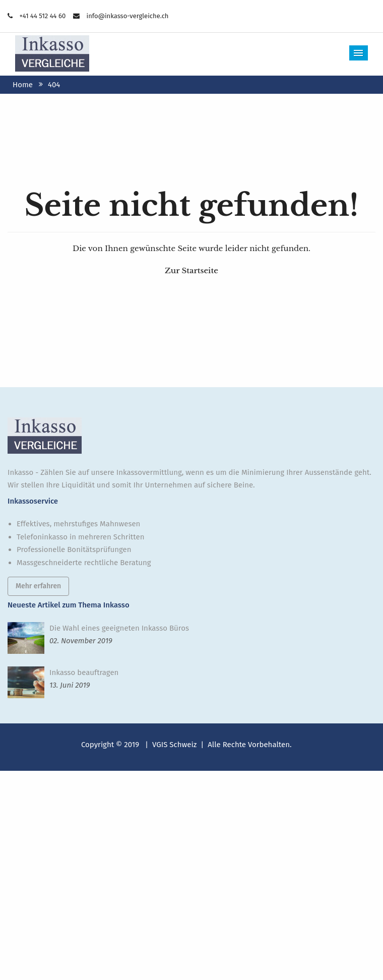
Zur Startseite (191, 270)
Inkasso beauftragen (84, 672)
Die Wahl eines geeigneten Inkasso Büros (119, 628)
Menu (359, 53)
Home (23, 85)
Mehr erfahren (38, 586)
